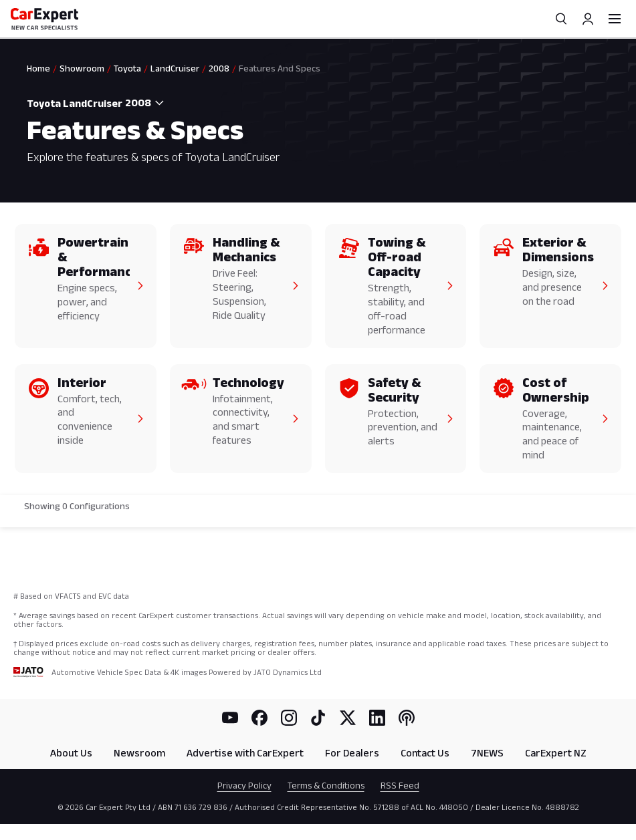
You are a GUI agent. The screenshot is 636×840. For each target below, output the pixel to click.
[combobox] (146, 103)
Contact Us (425, 753)
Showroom (82, 68)
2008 (219, 68)
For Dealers (352, 753)
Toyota (127, 68)
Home (38, 68)
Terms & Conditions (326, 785)
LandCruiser (175, 68)
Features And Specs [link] (280, 68)
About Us (71, 753)
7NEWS (487, 753)
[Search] (561, 19)
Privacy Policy (244, 785)
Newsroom (139, 753)
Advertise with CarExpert (245, 753)
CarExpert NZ (556, 753)
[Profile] (588, 19)
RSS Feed (400, 785)
